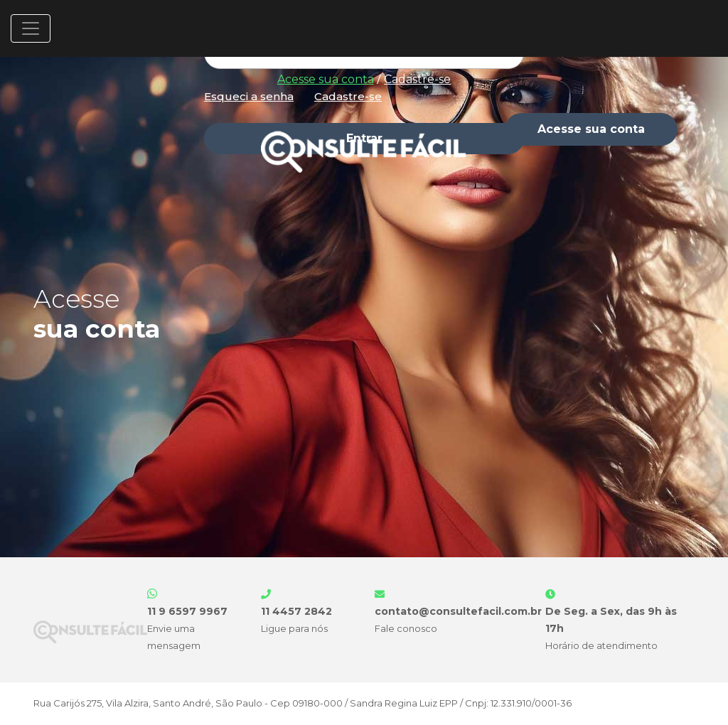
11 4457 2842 (296, 611)
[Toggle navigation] (31, 28)
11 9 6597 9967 (187, 611)
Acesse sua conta (326, 79)
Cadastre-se (417, 79)
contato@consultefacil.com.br (458, 611)
